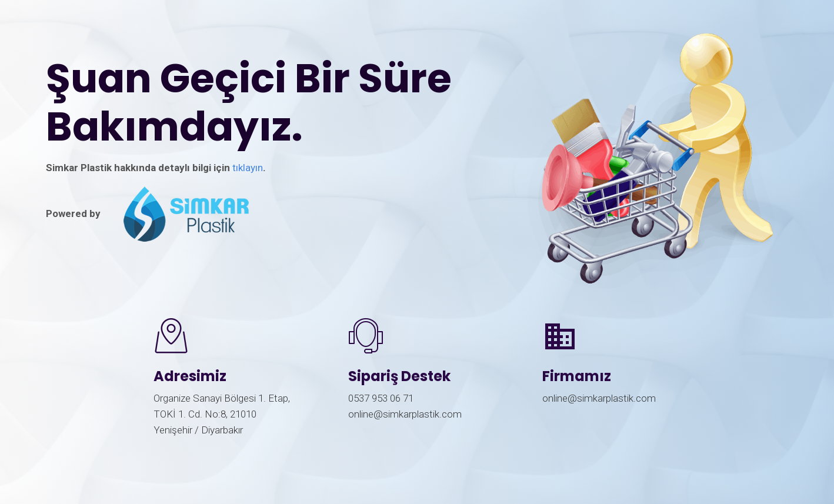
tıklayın (248, 168)
